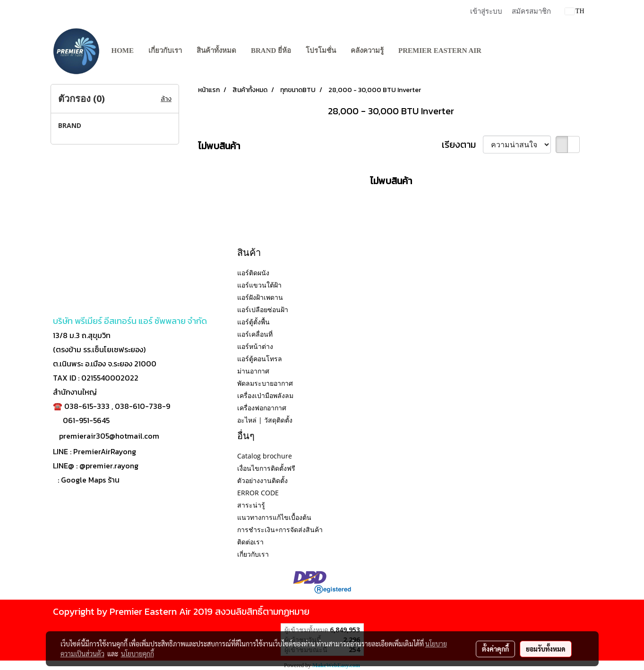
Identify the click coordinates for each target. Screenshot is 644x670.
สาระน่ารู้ (251, 505)
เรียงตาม (462, 144)
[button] (498, 51)
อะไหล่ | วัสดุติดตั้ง (265, 420)
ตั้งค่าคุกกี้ (495, 649)
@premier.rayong (109, 466)
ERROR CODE (258, 493)
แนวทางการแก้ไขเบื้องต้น (274, 517)
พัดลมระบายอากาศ (265, 383)
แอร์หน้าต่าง (255, 346)
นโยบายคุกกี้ (137, 653)
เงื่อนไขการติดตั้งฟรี (266, 468)
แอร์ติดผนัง (253, 273)
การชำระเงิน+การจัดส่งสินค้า (280, 530)
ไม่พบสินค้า (219, 146)
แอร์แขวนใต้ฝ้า (259, 285)
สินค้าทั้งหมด (216, 51)
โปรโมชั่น (321, 51)
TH (575, 11)
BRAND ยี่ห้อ (271, 51)
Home (123, 51)
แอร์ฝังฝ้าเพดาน (260, 297)
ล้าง (166, 99)
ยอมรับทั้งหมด (546, 649)
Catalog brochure (265, 456)
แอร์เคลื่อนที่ (255, 334)
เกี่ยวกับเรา (165, 51)
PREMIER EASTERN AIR (440, 51)
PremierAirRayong (105, 451)
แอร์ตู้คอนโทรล (260, 359)
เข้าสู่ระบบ (486, 11)
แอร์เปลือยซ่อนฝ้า (263, 310)
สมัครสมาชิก (531, 11)
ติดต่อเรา (250, 542)
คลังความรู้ (367, 51)
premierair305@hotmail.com (109, 436)
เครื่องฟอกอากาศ (262, 408)
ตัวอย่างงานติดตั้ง (262, 480)
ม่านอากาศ (253, 371)
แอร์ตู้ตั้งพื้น (253, 322)
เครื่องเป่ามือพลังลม (265, 395)
